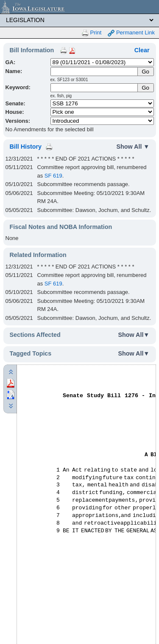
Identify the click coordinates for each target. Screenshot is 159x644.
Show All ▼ (133, 147)
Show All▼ (134, 335)
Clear (142, 50)
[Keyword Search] (95, 88)
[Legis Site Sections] (79, 20)
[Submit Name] (146, 72)
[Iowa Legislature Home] (79, 7)
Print (92, 33)
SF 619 (53, 176)
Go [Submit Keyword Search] (145, 88)
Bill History (26, 147)
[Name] (95, 72)
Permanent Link (131, 33)
